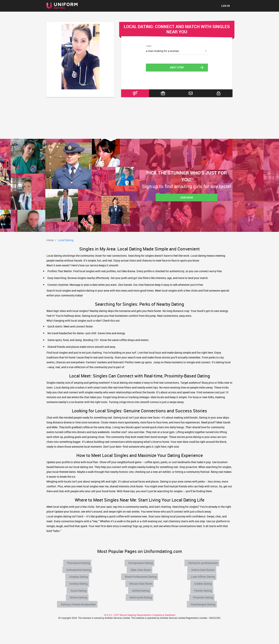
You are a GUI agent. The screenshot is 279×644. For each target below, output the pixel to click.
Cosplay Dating (79, 575)
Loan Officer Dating (203, 575)
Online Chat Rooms (204, 569)
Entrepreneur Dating (141, 563)
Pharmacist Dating (79, 563)
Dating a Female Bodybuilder (79, 601)
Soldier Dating (204, 582)
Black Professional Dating (141, 575)
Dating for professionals (203, 563)
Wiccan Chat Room (141, 582)
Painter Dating (203, 588)
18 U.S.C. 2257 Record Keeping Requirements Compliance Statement (139, 611)
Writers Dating (79, 595)
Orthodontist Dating (79, 569)
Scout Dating (79, 588)
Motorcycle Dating (141, 595)
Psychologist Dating (203, 601)
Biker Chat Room (141, 569)
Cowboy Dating (79, 582)
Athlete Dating (141, 588)
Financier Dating (204, 595)
